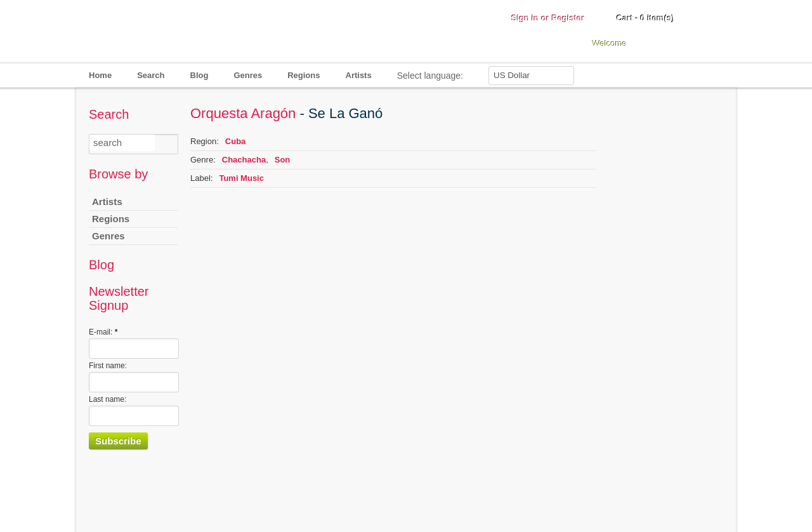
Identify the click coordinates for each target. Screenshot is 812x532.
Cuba (236, 141)
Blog (200, 75)
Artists (359, 75)
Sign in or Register (548, 18)
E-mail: (103, 332)
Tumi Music (241, 178)
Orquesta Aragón (243, 113)
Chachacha (244, 160)
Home (100, 75)
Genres (248, 75)
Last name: (108, 399)
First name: (108, 366)
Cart (645, 18)
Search (151, 75)
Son (283, 160)
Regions (304, 75)
